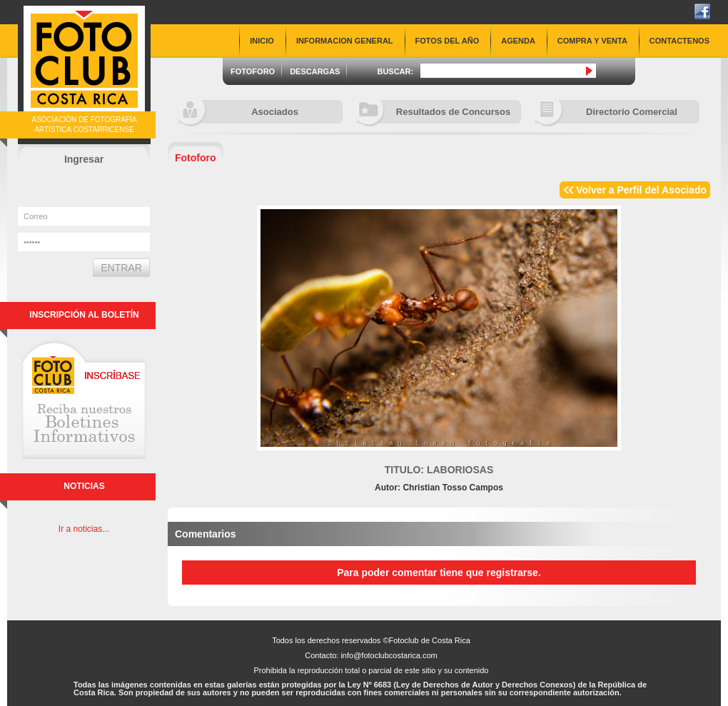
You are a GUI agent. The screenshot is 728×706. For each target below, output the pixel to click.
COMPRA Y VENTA (592, 41)
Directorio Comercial (606, 112)
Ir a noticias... (84, 529)
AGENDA (518, 41)
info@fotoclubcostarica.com (389, 655)
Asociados (238, 112)
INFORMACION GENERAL (345, 41)
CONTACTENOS (679, 41)
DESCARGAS (315, 71)
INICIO (262, 41)
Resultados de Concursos (434, 112)
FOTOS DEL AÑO (448, 41)
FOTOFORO (253, 71)
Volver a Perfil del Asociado (641, 190)
